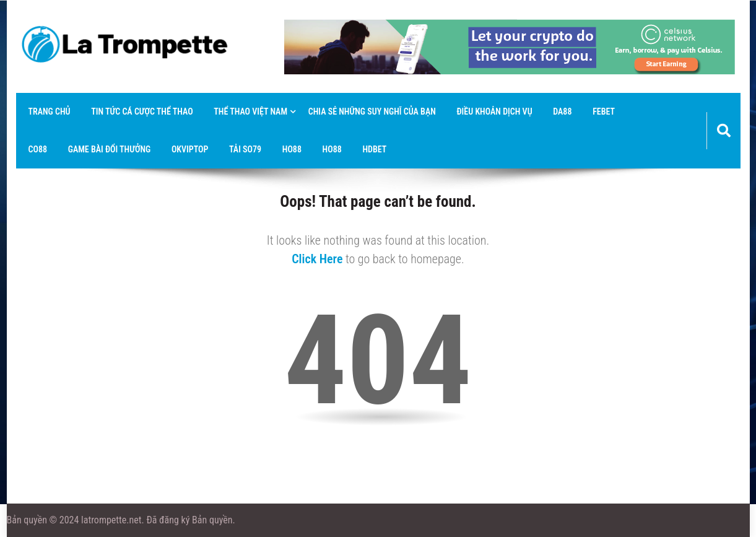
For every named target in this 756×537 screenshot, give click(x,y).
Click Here (317, 259)
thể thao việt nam (250, 111)
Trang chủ (50, 111)
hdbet (374, 149)
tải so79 (245, 149)
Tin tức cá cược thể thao (142, 111)
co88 (38, 149)
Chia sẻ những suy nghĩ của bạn (372, 111)
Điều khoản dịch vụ (494, 111)
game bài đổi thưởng (110, 149)
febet (604, 111)
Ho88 (292, 149)
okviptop (190, 149)
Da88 (562, 111)
